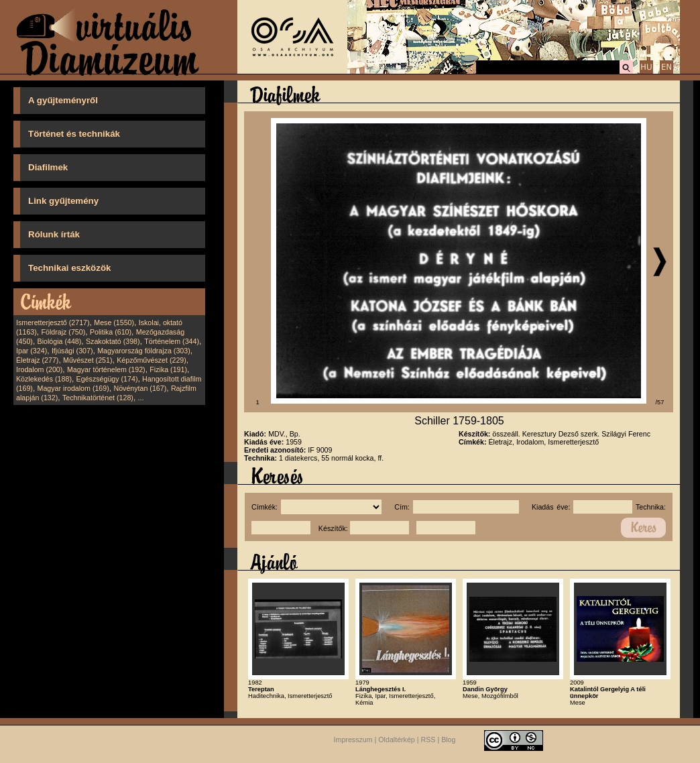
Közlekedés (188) (44, 379)
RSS (428, 740)
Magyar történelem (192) (106, 369)
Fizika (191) (168, 369)
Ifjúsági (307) (72, 351)
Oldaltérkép (397, 740)
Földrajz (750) (63, 332)
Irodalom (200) (39, 369)
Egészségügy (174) (107, 379)
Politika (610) (111, 332)
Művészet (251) (87, 360)
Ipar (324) (32, 351)
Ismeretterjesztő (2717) (53, 322)
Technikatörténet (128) (98, 398)
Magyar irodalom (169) (73, 388)
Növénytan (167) (140, 388)
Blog (448, 740)
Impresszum (353, 740)
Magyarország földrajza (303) (144, 351)
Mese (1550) (114, 322)
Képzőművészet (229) (152, 360)
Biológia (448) (60, 341)
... (141, 398)
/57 (660, 402)
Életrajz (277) (37, 360)
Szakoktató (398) (113, 341)
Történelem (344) (172, 341)
